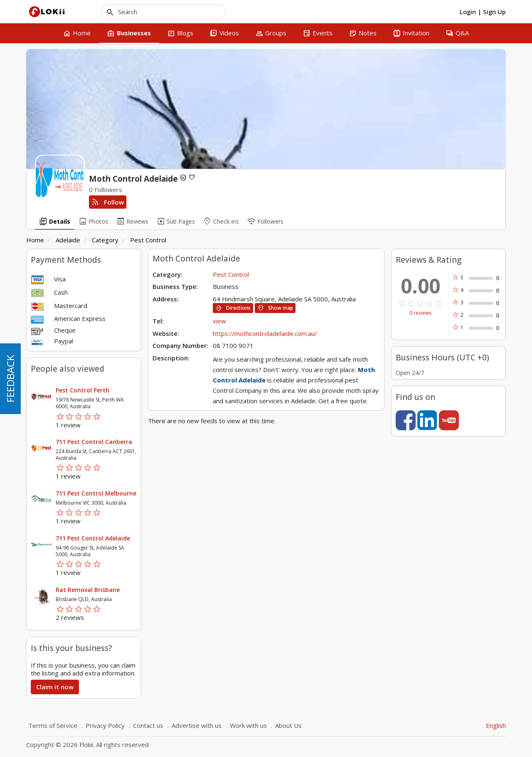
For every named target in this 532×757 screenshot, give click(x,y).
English (496, 725)
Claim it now (55, 687)
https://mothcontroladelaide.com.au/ (265, 333)
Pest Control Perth (83, 390)
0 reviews (420, 313)
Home (35, 240)
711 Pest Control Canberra (94, 442)
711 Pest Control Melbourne (96, 493)
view (219, 321)
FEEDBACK (10, 379)
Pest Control (148, 240)
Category (105, 240)
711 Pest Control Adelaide (93, 538)
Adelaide (68, 240)
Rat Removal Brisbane (88, 590)
